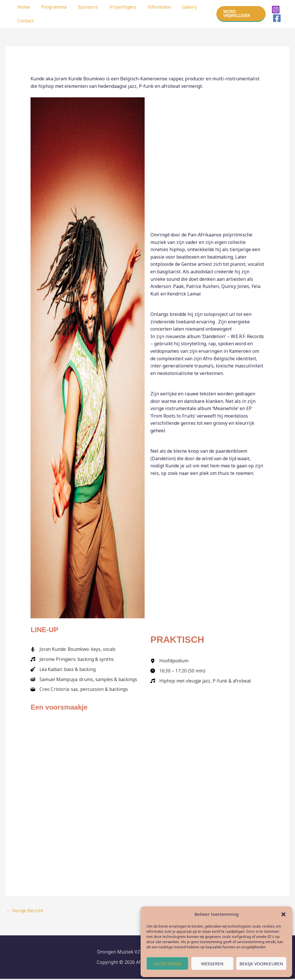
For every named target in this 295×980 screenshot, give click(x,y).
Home (22, 7)
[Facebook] (276, 18)
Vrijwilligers (115, 7)
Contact (24, 21)
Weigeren (212, 964)
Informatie (150, 7)
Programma (51, 7)
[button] (283, 914)
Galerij (178, 7)
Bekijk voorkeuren (261, 964)
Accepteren (168, 964)
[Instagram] (275, 10)
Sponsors (83, 7)
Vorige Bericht (25, 912)
